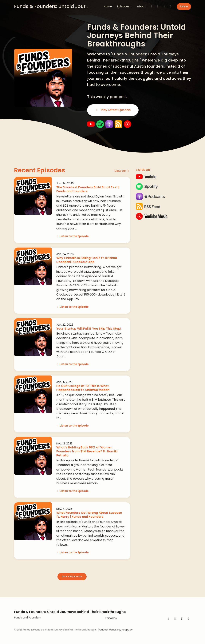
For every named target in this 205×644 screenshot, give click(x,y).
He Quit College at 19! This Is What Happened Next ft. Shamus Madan (83, 388)
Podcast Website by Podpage (115, 630)
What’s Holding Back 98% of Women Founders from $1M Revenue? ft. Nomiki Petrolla (87, 451)
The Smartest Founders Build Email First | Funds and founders (88, 189)
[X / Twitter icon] (189, 619)
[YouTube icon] (175, 619)
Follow (184, 6)
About (141, 6)
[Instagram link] (158, 7)
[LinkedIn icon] (168, 619)
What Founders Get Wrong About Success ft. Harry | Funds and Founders (89, 515)
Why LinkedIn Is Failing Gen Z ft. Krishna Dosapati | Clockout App (87, 260)
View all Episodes (72, 576)
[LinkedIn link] (171, 7)
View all (122, 171)
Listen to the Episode (73, 236)
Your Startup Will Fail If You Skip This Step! (89, 329)
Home (108, 6)
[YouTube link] (164, 7)
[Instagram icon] (182, 619)
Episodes (123, 6)
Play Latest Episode (113, 110)
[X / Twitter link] (152, 7)
